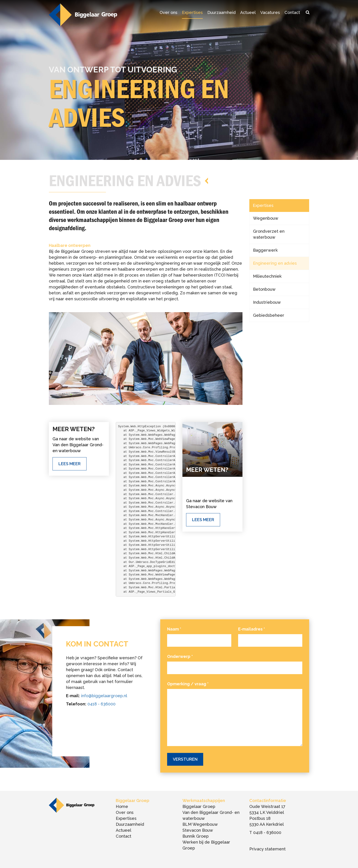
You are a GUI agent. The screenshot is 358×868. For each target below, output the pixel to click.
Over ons (168, 12)
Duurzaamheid (221, 12)
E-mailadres (252, 629)
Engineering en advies (275, 263)
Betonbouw (264, 289)
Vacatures (270, 12)
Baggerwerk (265, 250)
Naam (174, 629)
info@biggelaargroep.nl (104, 696)
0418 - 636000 (101, 704)
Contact (292, 12)
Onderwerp (180, 656)
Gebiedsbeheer (269, 315)
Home (122, 806)
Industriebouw (267, 302)
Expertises (192, 12)
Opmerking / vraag (188, 684)
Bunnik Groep (196, 836)
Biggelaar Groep (199, 806)
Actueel (248, 12)
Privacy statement (267, 849)
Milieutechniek (267, 276)
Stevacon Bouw (198, 830)
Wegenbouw (266, 218)
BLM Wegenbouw (200, 824)
